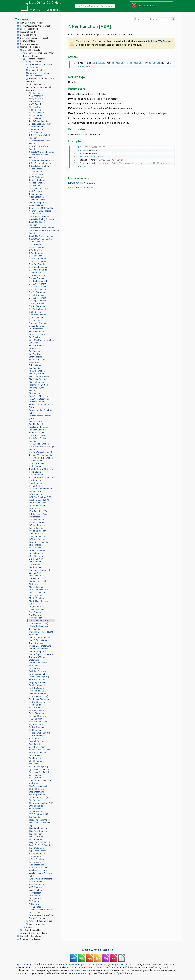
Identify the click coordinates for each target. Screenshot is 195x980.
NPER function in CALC (82, 182)
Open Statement (37, 643)
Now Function (36, 618)
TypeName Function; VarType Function (39, 852)
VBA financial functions (81, 187)
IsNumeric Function (38, 536)
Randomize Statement (39, 699)
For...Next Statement (39, 396)
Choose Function (37, 183)
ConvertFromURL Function (42, 208)
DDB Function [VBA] (39, 275)
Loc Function (35, 573)
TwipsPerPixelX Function (41, 842)
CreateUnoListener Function (38, 223)
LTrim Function (36, 559)
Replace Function (37, 710)
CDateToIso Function (39, 166)
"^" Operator (35, 907)
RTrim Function (36, 738)
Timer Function (36, 837)
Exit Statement (36, 365)
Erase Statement (37, 346)
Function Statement (38, 430)
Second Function (37, 741)
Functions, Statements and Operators (40, 80)
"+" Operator (35, 898)
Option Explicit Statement (41, 654)
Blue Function (35, 115)
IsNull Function (36, 534)
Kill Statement (36, 548)
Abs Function (35, 93)
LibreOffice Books (98, 950)
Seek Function (36, 744)
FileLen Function (37, 382)
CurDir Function (36, 247)
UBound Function (37, 856)
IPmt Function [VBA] (39, 511)
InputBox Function (38, 503)
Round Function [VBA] (39, 733)
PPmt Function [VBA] (39, 677)
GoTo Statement (37, 472)
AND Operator (36, 96)
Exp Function (35, 368)
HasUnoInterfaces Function (42, 477)
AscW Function (36, 104)
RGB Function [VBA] (39, 722)
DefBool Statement (38, 281)
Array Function (36, 99)
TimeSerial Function (38, 828)
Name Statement (37, 609)
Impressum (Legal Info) (27, 964)
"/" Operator (35, 901)
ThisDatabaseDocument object (40, 824)
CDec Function (36, 174)
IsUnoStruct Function (39, 542)
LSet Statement (36, 556)
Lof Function (35, 576)
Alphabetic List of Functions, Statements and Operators (38, 87)
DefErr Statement (37, 292)
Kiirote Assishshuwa (38, 626)
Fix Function (35, 393)
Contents (22, 19)
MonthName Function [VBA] (39, 602)
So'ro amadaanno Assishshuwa (37, 361)
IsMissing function (38, 531)
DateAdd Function (37, 259)
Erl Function (35, 348)
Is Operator (34, 517)
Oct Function (35, 629)
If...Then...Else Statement (41, 489)
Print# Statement (37, 680)
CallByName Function (39, 121)
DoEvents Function (38, 326)
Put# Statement (36, 688)
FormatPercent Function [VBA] (40, 417)
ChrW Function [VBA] (39, 188)
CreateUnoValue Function (41, 239)
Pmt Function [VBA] (38, 674)
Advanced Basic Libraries (40, 921)
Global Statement (37, 463)
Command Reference (36, 59)
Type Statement (36, 848)
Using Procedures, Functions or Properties (39, 66)
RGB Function (36, 719)
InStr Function (36, 494)
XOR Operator (36, 887)
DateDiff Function (37, 261)
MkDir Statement (37, 593)
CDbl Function (36, 172)
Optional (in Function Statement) (39, 664)
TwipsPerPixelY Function (41, 845)
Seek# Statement (37, 747)
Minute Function (37, 587)
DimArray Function (38, 315)
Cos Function (35, 214)
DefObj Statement (38, 301)
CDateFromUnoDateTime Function (41, 136)
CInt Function (35, 191)
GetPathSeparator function (42, 452)
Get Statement (36, 461)
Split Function (36, 775)
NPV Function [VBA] (39, 623)
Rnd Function (35, 730)
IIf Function (35, 486)
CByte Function (36, 129)
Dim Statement (36, 317)
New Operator (36, 612)
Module (33, 10)
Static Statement (37, 789)
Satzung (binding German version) (116, 964)
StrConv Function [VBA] (40, 797)
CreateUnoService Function (42, 228)
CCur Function (36, 132)
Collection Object (37, 200)
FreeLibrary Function (39, 427)
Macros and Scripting (30, 47)
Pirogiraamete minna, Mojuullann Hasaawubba (37, 71)
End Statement (36, 329)
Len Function (35, 564)
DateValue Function (38, 270)
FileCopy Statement (38, 374)
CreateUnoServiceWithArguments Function (42, 232)
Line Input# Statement (39, 570)
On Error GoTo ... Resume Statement (41, 633)
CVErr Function (36, 253)
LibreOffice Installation (31, 936)
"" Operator (34, 904)
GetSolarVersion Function (41, 455)
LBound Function (37, 550)
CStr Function (36, 244)
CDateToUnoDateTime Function (40, 142)
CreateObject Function (40, 216)
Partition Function (37, 671)
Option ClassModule (39, 649)
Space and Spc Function (40, 769)
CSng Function (36, 242)
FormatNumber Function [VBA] (40, 411)
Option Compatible (38, 202)
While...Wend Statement (40, 879)
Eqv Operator (35, 343)
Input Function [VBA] (39, 500)
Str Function (35, 800)
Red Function (35, 705)
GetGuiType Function (39, 444)
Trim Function (35, 839)
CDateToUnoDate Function (42, 160)
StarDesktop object (38, 786)
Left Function (35, 562)
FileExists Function (38, 379)
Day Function (35, 273)
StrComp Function (38, 795)
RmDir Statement (37, 727)
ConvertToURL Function (40, 211)
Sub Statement (36, 809)
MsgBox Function (37, 607)
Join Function (35, 545)
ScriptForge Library (38, 924)
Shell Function (36, 761)
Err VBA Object (36, 354)
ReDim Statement (37, 702)
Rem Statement (36, 708)
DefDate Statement (38, 287)
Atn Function (35, 107)
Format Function (37, 402)
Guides (29, 927)
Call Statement (36, 118)
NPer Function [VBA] (39, 621)
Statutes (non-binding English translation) (76, 964)
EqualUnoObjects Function (41, 340)
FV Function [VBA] (38, 433)
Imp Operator (35, 491)
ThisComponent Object (40, 820)
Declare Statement (38, 278)
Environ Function (37, 334)
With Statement (36, 882)
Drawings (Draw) (28, 35)
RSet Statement (36, 736)
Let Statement (36, 567)
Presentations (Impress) (31, 32)
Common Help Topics (30, 939)
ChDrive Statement (38, 180)
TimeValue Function (38, 831)
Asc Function (35, 101)
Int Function (35, 508)
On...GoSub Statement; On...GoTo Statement (40, 639)
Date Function (36, 256)
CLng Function (36, 194)
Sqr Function (35, 778)
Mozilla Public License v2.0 (95, 967)
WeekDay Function (38, 870)
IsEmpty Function (37, 525)
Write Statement (37, 884)
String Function (36, 806)
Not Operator (35, 615)
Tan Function (35, 817)
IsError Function (37, 528)
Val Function (35, 862)
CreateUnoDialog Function (41, 219)
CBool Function (36, 127)
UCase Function (36, 859)
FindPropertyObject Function (38, 389)
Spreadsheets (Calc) (29, 29)
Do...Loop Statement (39, 323)
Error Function (36, 357)
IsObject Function (37, 539)
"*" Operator (35, 896)
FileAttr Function (37, 371)
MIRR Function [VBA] (39, 590)
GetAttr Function (37, 435)
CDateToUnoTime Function (42, 152)
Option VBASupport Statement (38, 658)
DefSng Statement (38, 303)
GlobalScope (35, 110)
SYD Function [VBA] (39, 814)
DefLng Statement (38, 298)
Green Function (36, 475)
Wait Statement (36, 865)
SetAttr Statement (38, 752)
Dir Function (35, 320)
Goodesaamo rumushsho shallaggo (41, 782)
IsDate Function (36, 522)
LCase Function (36, 553)
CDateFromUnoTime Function (39, 148)
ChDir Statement (37, 177)
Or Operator (35, 668)
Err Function (35, 351)
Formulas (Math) (28, 41)
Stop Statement (36, 792)
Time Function (36, 834)
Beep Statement (37, 113)
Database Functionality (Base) (34, 38)
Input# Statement (37, 506)
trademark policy (82, 973)
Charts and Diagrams (30, 44)
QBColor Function (37, 694)
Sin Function (35, 764)
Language (52, 10)
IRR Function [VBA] (38, 514)
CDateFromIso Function (40, 163)
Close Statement (37, 197)
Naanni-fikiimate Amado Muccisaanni (40, 911)
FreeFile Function (37, 424)
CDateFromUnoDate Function (39, 156)
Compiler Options (34, 62)
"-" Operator (35, 893)
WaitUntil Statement (39, 868)
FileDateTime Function (40, 376)
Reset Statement (37, 713)
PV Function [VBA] (38, 691)
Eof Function (35, 337)
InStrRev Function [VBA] (41, 497)
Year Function (35, 890)
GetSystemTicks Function (41, 458)
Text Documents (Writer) (32, 23)
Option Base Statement (40, 646)
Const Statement (37, 205)
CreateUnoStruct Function (41, 236)
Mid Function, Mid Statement (37, 583)
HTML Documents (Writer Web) (35, 26)
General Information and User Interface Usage (38, 54)
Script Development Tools (35, 933)
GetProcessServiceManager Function (42, 448)
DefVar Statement (37, 309)
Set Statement (36, 755)
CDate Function (36, 169)
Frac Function (35, 421)
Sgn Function (35, 758)
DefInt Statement (37, 295)
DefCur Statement (38, 284)
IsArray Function (37, 520)
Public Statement (37, 685)
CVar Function (36, 250)
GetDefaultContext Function (38, 440)
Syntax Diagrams (34, 76)
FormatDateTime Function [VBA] (41, 406)
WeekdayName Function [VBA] (40, 875)
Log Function (35, 578)
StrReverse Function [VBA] (42, 803)
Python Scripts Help (32, 930)
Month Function (36, 598)
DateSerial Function (38, 267)
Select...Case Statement (40, 124)
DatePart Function (38, 264)
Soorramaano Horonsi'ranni (42, 915)
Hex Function (35, 480)
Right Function (36, 724)
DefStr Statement (37, 306)
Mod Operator (36, 595)
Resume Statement (38, 716)
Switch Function (37, 811)
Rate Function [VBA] (39, 696)
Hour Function (36, 483)
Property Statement (38, 682)
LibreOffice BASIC (32, 50)
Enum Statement (37, 332)
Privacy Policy (47, 964)
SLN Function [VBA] (38, 767)
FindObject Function (38, 385)
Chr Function (35, 186)
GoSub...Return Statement (41, 469)
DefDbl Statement (38, 289)
